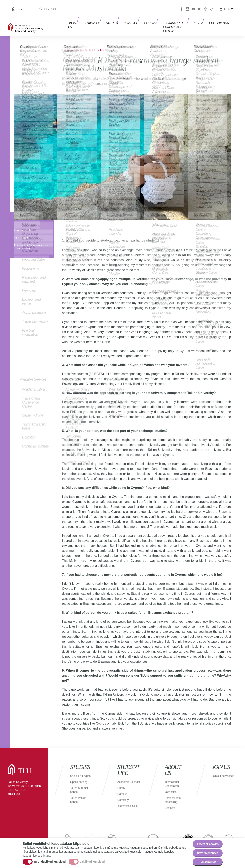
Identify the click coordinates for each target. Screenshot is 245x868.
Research (123, 17)
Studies (106, 17)
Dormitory (124, 796)
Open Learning (80, 778)
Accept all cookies (205, 839)
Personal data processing (174, 792)
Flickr (200, 6)
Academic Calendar (124, 776)
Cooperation (219, 17)
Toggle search (239, 20)
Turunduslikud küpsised (50, 859)
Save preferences (205, 850)
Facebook (182, 6)
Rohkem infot (205, 861)
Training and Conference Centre (170, 19)
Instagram (188, 6)
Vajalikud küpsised (92, 859)
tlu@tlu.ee (14, 786)
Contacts (39, 6)
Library (122, 784)
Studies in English (77, 770)
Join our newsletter (219, 770)
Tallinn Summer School (80, 786)
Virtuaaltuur (206, 6)
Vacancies (171, 784)
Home (17, 6)
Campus (123, 790)
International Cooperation (173, 776)
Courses (140, 17)
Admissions (88, 17)
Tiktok (212, 6)
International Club (126, 804)
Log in (229, 6)
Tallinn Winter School (79, 796)
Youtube (194, 6)
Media (200, 17)
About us (69, 19)
